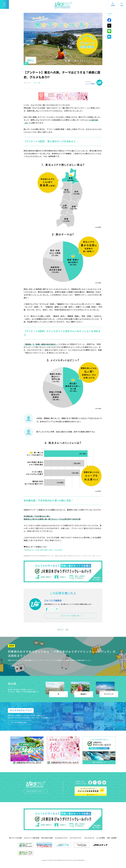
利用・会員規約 (112, 841)
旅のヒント (60, 632)
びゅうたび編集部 (89, 84)
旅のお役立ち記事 (47, 841)
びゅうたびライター (76, 841)
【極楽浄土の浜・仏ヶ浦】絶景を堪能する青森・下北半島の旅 (48, 550)
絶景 (67, 632)
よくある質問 (101, 841)
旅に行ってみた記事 (16, 841)
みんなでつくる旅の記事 (32, 841)
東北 (35, 83)
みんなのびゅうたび (61, 841)
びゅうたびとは (89, 841)
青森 (41, 83)
